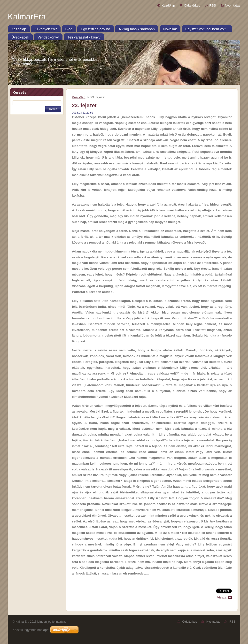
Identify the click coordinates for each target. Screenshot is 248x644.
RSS (213, 5)
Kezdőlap (168, 5)
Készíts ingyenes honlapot (31, 630)
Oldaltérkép (192, 5)
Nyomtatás (233, 5)
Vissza (222, 597)
